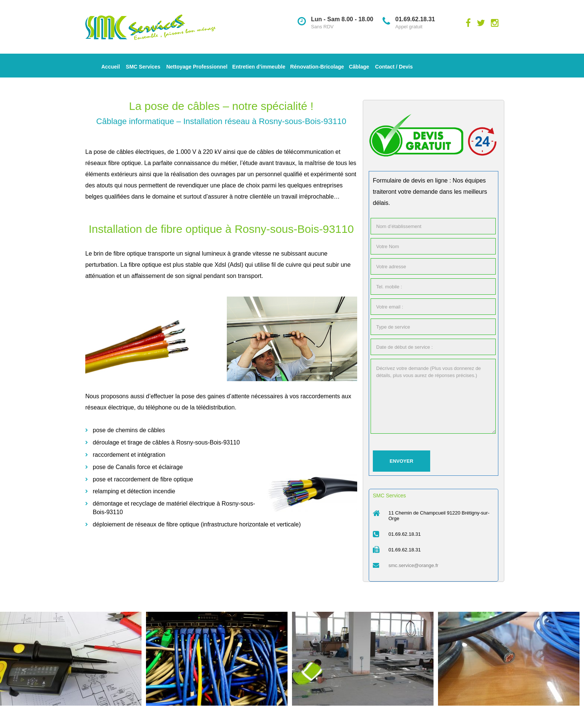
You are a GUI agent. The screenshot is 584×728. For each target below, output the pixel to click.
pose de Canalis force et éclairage (138, 467)
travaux (285, 163)
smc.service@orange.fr (413, 565)
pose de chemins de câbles (129, 430)
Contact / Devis (394, 67)
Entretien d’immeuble (259, 67)
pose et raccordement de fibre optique (143, 479)
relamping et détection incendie (134, 491)
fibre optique (124, 163)
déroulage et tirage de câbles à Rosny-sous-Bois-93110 (166, 442)
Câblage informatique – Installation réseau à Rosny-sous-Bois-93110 (221, 121)
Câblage (359, 67)
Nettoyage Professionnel (197, 67)
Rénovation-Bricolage (317, 67)
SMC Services (143, 67)
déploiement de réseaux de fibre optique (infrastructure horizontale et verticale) (197, 524)
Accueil (111, 67)
